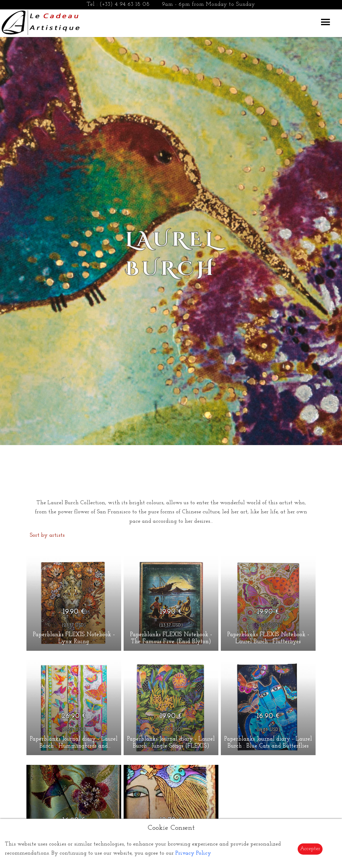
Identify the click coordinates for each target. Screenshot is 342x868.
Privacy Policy (193, 853)
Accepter (310, 849)
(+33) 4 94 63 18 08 (125, 4)
